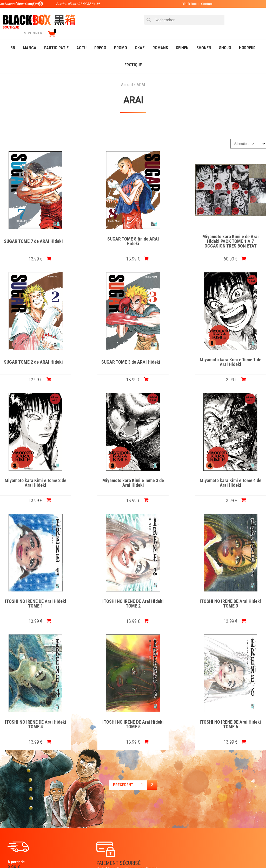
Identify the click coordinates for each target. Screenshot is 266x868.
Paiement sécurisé (96, 735)
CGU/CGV (157, 811)
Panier (155, 786)
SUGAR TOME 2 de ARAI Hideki (234, 234)
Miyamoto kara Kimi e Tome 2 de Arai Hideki (167, 355)
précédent (123, 656)
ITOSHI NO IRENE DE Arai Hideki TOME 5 (133, 596)
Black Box (183, 4)
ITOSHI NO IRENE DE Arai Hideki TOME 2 (167, 475)
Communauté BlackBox (82, 853)
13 (32, 251)
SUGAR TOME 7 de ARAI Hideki (32, 234)
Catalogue (15, 853)
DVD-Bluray (43, 853)
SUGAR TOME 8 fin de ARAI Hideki (99, 234)
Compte (156, 795)
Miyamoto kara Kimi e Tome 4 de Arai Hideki (32, 475)
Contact (200, 4)
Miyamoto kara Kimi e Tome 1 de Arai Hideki (99, 355)
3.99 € (14, 740)
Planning (108, 811)
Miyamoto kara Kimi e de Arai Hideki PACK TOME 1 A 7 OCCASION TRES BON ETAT (167, 234)
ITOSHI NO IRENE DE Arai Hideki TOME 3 (234, 475)
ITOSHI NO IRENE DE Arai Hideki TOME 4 (32, 596)
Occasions (121, 853)
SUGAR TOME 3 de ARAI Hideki (32, 355)
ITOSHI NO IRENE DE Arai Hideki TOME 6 (234, 596)
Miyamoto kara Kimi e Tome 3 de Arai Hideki (234, 355)
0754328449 (154, 735)
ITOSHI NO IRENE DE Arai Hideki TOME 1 (99, 475)
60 (167, 251)
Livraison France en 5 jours (232, 739)
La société (109, 786)
